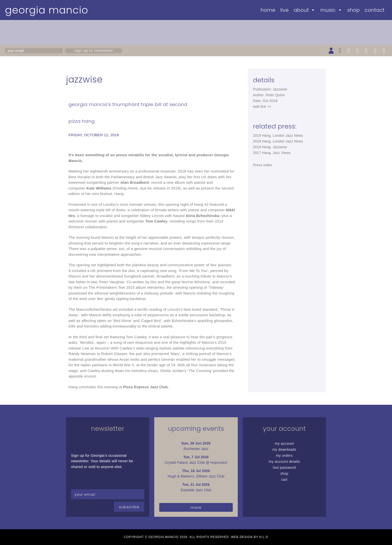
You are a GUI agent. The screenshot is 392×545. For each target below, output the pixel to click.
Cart (284, 479)
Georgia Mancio (47, 10)
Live (284, 10)
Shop (353, 10)
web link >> (262, 106)
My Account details (284, 461)
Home (268, 10)
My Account (284, 443)
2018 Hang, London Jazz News (278, 141)
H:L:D (264, 537)
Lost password (284, 467)
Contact (375, 10)
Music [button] (331, 10)
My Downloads (284, 449)
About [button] (305, 10)
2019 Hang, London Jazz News (278, 135)
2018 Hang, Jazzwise (270, 147)
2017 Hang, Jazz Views (272, 153)
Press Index (262, 165)
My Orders (284, 455)
